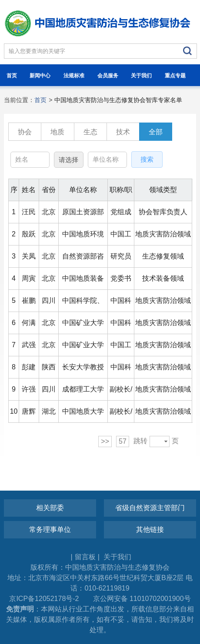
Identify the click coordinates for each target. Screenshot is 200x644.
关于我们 (141, 76)
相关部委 (50, 508)
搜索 (147, 159)
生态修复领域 (90, 134)
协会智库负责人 (25, 134)
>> (105, 441)
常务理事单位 (50, 529)
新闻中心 (40, 76)
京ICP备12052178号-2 (44, 599)
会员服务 (108, 76)
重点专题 (175, 76)
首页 (12, 76)
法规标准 (74, 76)
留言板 (85, 557)
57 (123, 441)
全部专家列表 (156, 134)
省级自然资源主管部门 (150, 508)
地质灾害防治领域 (57, 134)
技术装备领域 (123, 134)
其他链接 (150, 529)
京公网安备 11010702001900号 (142, 599)
